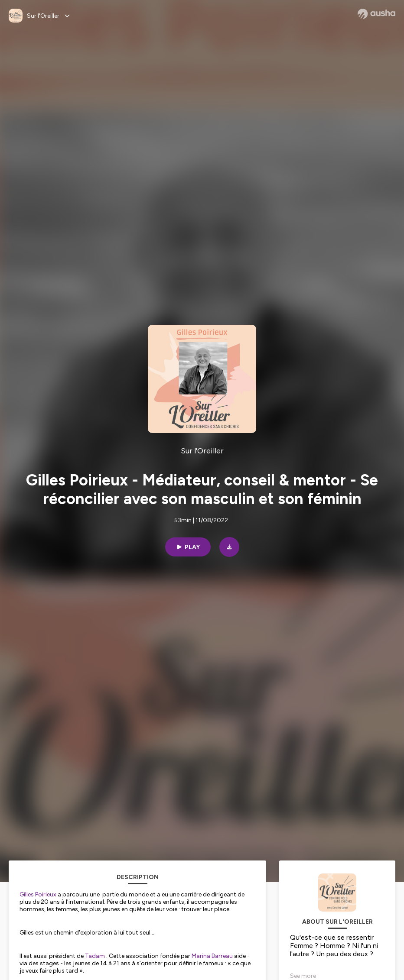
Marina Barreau (212, 956)
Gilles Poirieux (38, 894)
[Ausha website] (376, 14)
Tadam (95, 956)
